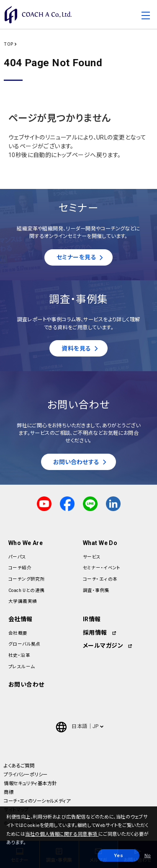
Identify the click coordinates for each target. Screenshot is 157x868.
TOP (8, 44)
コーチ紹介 (20, 568)
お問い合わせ (26, 685)
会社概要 (18, 633)
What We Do (100, 543)
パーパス (17, 557)
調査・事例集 (96, 590)
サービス (92, 557)
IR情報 (92, 619)
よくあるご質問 (19, 766)
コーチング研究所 (27, 579)
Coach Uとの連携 (27, 590)
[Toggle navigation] (146, 17)
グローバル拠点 (24, 644)
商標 (9, 792)
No (148, 855)
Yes (119, 855)
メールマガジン (103, 646)
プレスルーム (22, 667)
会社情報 (21, 619)
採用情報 (95, 633)
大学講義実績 (23, 601)
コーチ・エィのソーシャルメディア (37, 801)
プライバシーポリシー (26, 775)
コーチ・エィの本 (100, 579)
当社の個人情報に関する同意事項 (62, 834)
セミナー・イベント (102, 568)
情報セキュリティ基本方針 (30, 783)
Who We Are (26, 543)
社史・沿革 (19, 655)
